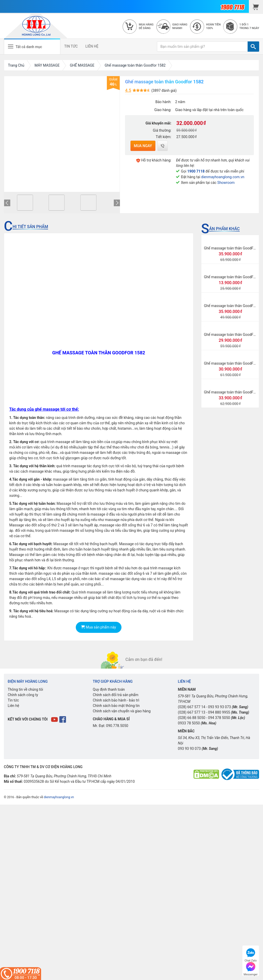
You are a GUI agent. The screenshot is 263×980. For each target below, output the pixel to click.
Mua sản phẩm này (98, 627)
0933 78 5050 (189, 723)
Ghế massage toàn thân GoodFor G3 (233, 392)
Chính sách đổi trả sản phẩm (115, 695)
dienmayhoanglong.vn (59, 797)
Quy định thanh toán (109, 689)
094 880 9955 (219, 712)
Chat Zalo (251, 954)
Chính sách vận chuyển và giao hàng (122, 711)
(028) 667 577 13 (192, 712)
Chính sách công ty (23, 695)
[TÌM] (253, 47)
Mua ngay (143, 146)
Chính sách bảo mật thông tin (116, 706)
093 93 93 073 (219, 707)
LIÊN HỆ (92, 46)
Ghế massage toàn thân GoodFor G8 (233, 335)
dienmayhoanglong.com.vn (223, 177)
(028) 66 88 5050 (192, 718)
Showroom (226, 183)
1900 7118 (196, 171)
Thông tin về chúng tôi (25, 689)
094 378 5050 (219, 718)
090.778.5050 (117, 726)
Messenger (251, 968)
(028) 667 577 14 (192, 707)
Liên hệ (13, 706)
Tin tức (13, 700)
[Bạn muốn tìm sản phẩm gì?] (202, 47)
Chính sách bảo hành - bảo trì (116, 700)
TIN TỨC (71, 46)
